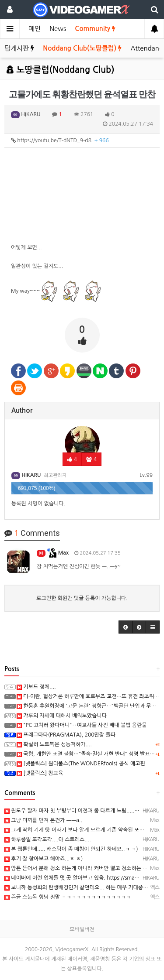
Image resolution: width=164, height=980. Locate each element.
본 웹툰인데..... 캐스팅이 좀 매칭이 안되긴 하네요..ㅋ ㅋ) (71, 849)
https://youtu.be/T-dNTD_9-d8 (60, 140)
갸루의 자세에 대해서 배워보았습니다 (62, 716)
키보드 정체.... (36, 687)
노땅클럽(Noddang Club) (60, 70)
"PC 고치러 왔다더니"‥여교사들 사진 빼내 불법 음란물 (82, 725)
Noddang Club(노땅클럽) (82, 48)
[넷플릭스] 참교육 (40, 773)
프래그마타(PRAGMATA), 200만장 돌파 (66, 735)
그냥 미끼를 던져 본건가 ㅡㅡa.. (43, 820)
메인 (35, 29)
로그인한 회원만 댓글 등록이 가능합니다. (82, 598)
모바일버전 (82, 929)
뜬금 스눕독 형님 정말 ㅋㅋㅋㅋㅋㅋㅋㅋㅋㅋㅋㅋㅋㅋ (67, 897)
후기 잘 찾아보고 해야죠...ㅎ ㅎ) (44, 859)
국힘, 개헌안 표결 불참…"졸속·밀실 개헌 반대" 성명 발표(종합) (90, 754)
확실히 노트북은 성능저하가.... (54, 744)
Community (95, 29)
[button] (126, 627)
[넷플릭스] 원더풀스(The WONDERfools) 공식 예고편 (81, 764)
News (58, 29)
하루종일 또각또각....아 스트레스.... (48, 840)
